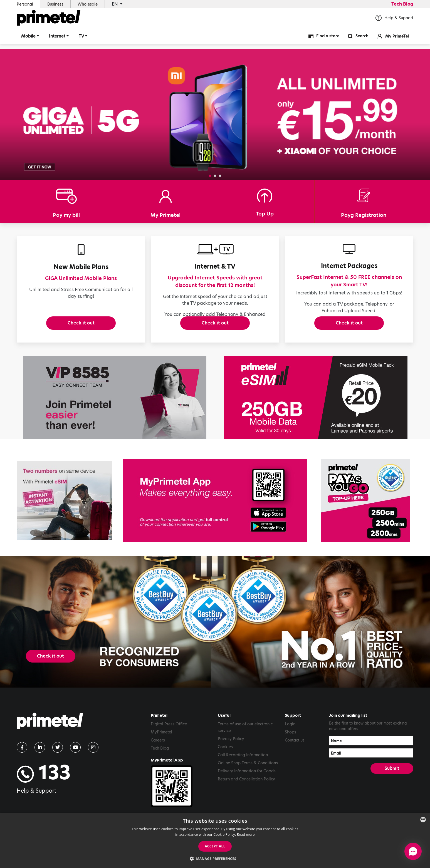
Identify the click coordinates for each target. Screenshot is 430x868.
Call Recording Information (243, 781)
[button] (210, 176)
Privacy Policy (231, 765)
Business (55, 4)
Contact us (295, 767)
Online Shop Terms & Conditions (248, 789)
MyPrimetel (161, 758)
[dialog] (215, 840)
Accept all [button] (215, 846)
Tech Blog (402, 4)
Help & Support (394, 22)
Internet (57, 40)
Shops (291, 758)
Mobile (28, 40)
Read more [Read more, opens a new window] (246, 834)
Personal (25, 4)
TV (81, 40)
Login (290, 750)
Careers (158, 767)
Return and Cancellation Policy (246, 805)
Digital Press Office (169, 750)
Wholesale (88, 4)
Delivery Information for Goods (247, 797)
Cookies (225, 773)
